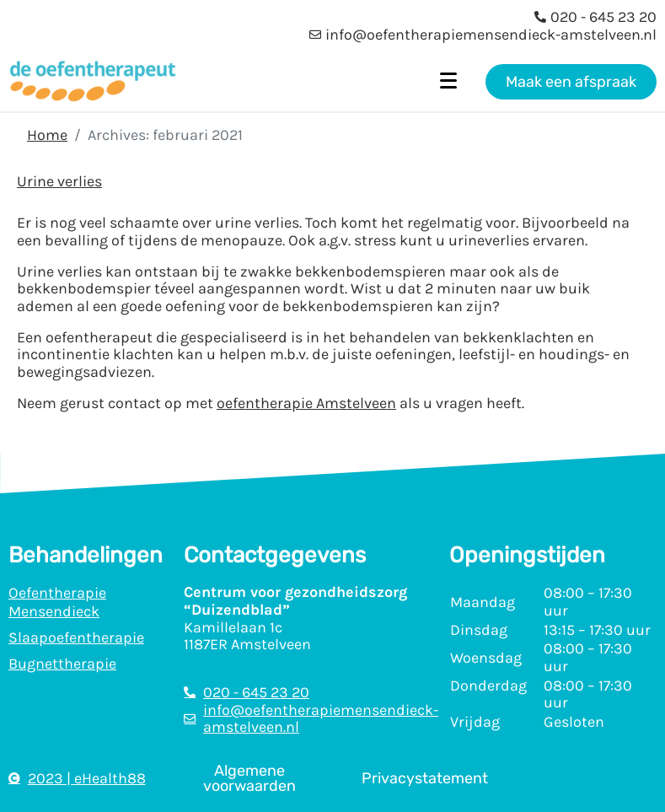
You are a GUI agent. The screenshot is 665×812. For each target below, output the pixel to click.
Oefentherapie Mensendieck (57, 602)
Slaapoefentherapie (76, 637)
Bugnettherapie (62, 664)
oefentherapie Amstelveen (306, 403)
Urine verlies (59, 181)
